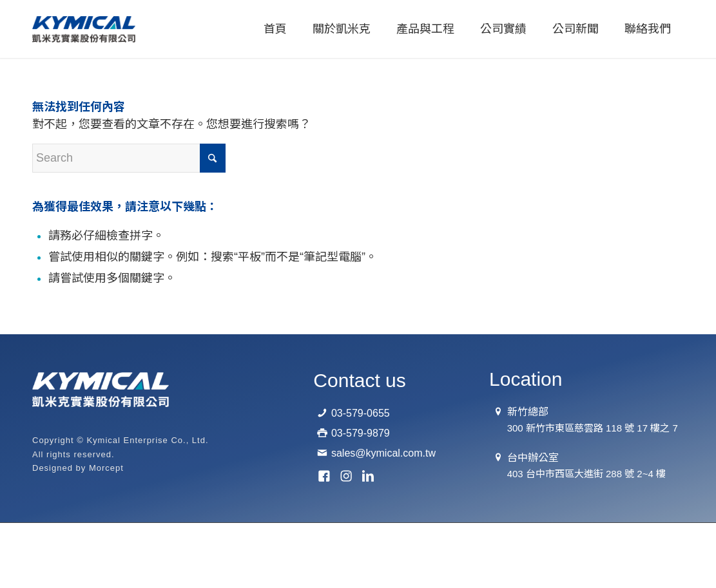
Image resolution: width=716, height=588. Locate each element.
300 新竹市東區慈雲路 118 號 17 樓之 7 (593, 428)
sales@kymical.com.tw (383, 453)
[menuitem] (275, 29)
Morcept (106, 468)
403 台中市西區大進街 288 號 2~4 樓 (586, 474)
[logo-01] (84, 29)
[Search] (129, 158)
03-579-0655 (361, 413)
